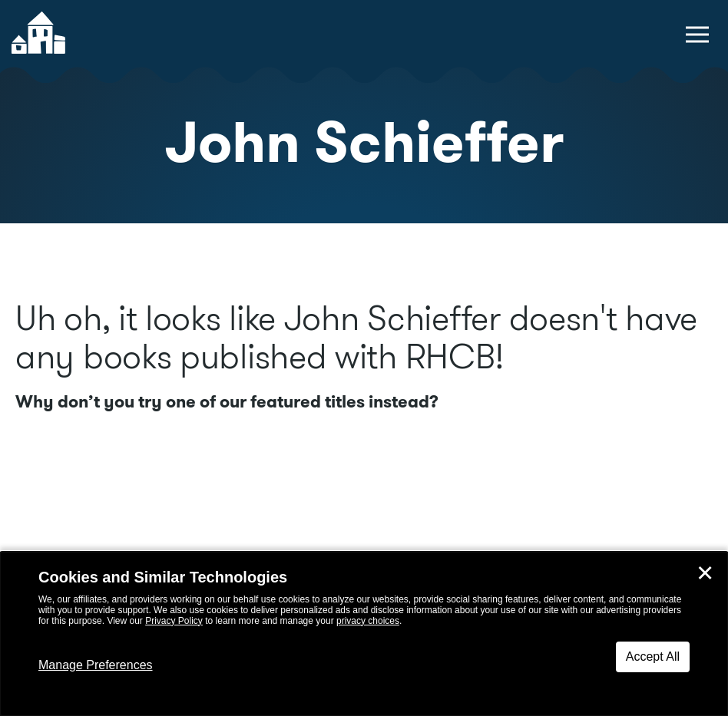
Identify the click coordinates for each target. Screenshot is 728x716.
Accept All (653, 657)
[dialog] (364, 634)
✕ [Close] (705, 573)
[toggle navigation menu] (697, 35)
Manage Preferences (96, 665)
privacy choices (368, 621)
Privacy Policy (174, 621)
